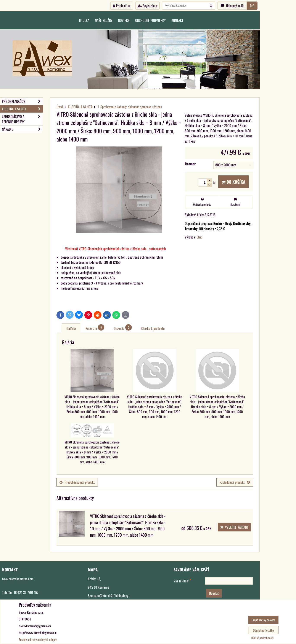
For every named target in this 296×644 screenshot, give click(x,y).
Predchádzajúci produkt (77, 482)
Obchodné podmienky (150, 20)
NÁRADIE (23, 129)
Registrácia (147, 6)
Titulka (84, 20)
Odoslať (214, 593)
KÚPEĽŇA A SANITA (23, 109)
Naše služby (104, 20)
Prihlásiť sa (122, 6)
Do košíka (233, 182)
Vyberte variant (234, 527)
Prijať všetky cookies (263, 620)
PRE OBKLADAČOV (23, 101)
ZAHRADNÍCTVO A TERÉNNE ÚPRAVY (23, 119)
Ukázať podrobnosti (262, 638)
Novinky (124, 20)
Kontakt (177, 20)
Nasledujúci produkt (235, 482)
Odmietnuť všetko (263, 630)
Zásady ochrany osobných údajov (38, 639)
